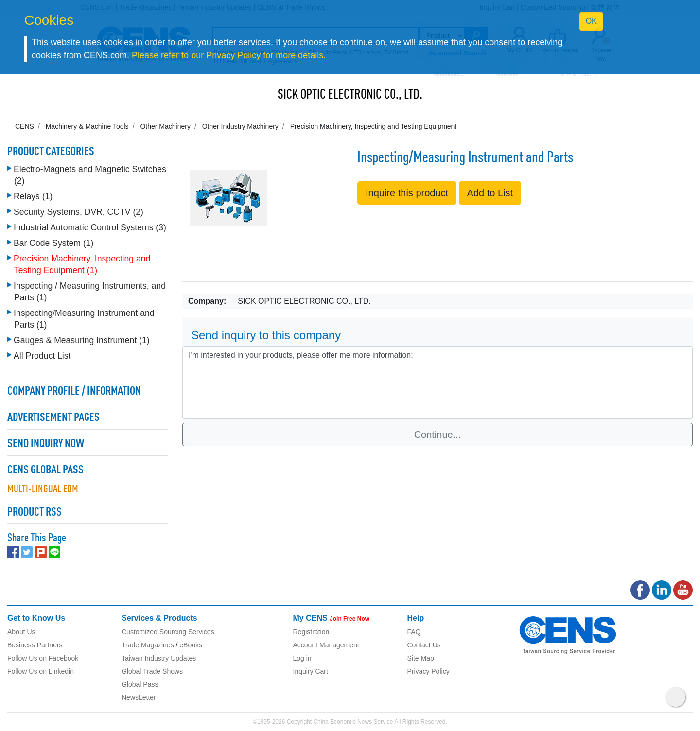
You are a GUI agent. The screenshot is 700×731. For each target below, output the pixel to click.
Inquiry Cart (311, 671)
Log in (302, 658)
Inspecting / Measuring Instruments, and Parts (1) (90, 292)
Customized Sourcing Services (168, 632)
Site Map (421, 658)
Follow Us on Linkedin (41, 671)
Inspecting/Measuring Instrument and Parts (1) (84, 319)
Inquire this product (407, 193)
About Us (21, 632)
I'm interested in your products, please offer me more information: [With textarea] (437, 383)
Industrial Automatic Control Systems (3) (90, 227)
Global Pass (140, 684)
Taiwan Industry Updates (159, 658)
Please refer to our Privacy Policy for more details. (229, 55)
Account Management (326, 645)
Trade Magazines (148, 645)
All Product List (42, 356)
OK (591, 21)
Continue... (438, 435)
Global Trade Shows (152, 671)
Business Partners (35, 645)
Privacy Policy (429, 671)
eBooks (191, 645)
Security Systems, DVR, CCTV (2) (79, 212)
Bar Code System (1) (53, 243)
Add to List (490, 193)
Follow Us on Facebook (43, 658)
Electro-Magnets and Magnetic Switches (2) (90, 175)
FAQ (414, 632)
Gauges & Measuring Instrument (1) (82, 340)
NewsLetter (139, 697)
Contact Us (424, 645)
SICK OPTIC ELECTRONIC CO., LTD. (350, 95)
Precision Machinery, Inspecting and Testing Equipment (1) (82, 264)
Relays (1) (33, 196)
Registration (311, 632)
